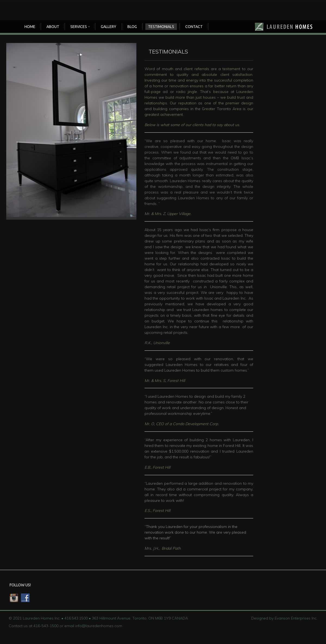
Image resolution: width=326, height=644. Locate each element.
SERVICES (79, 27)
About (53, 27)
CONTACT (194, 27)
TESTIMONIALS (161, 27)
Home (30, 27)
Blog (132, 27)
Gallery (109, 27)
